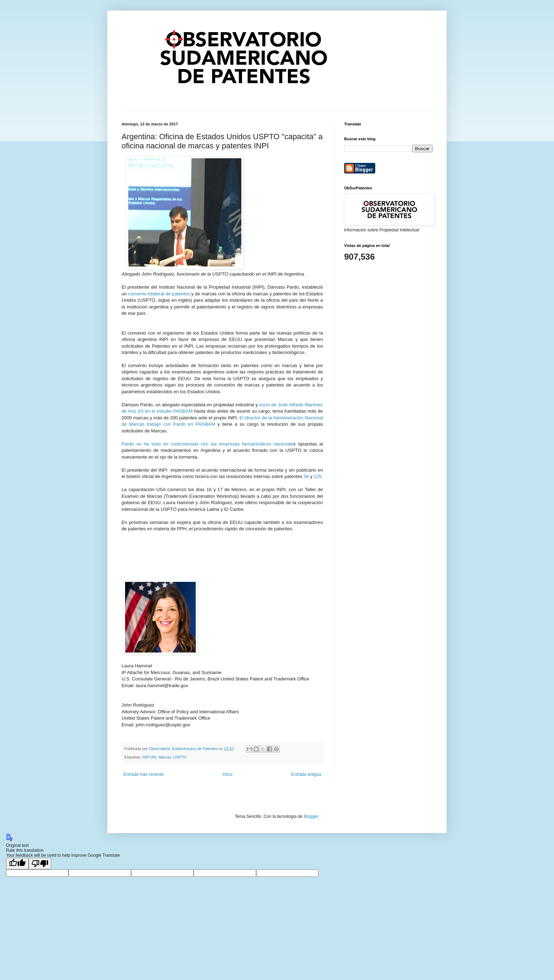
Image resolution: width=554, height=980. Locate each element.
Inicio (228, 774)
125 (318, 476)
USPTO (180, 757)
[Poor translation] (40, 864)
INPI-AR (149, 757)
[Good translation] (17, 864)
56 (306, 476)
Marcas (165, 757)
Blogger (311, 816)
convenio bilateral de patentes (159, 294)
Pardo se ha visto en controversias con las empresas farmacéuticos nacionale (207, 444)
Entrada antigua (306, 774)
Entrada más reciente (143, 774)
